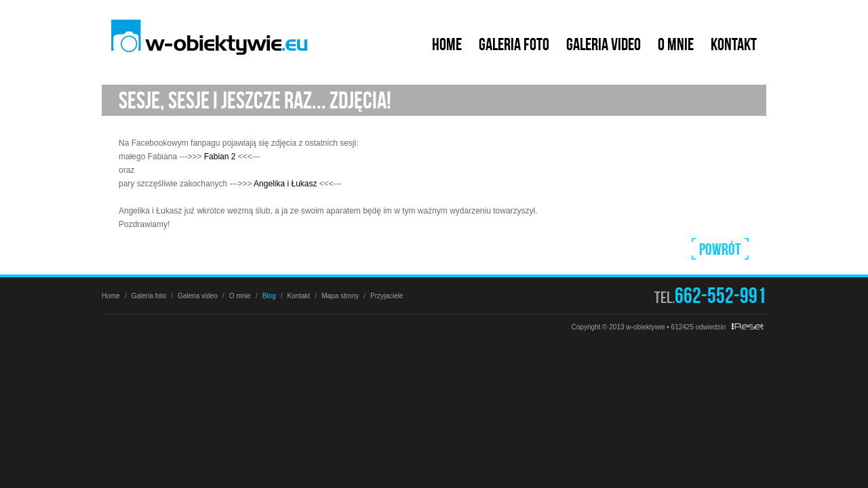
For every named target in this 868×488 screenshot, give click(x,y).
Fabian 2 (220, 157)
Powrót (720, 249)
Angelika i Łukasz (285, 184)
